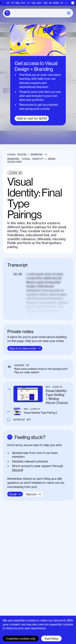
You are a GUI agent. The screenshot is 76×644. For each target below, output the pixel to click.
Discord (17, 470)
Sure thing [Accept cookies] (51, 638)
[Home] (38, 3)
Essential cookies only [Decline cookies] (21, 638)
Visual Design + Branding (25, 154)
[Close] (73, 3)
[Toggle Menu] (69, 13)
